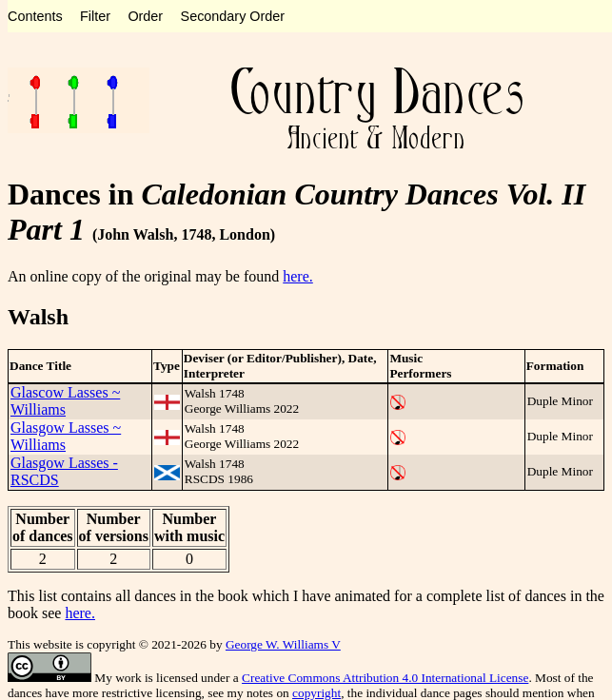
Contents (35, 16)
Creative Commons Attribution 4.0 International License (385, 678)
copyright (316, 693)
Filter (95, 16)
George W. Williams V (283, 644)
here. (298, 276)
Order (145, 16)
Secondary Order (233, 16)
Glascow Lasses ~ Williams (65, 401)
